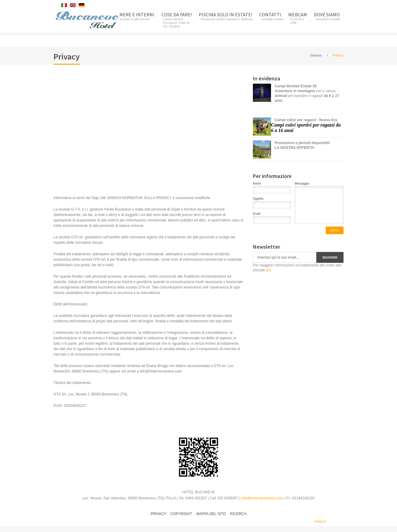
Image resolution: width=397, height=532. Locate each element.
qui (268, 270)
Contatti (270, 15)
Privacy (338, 55)
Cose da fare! (177, 15)
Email (257, 214)
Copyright (181, 514)
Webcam (298, 15)
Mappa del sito (211, 514)
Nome (257, 184)
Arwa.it (320, 521)
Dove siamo (327, 15)
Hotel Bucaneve (88, 18)
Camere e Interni (134, 15)
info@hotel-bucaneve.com (262, 498)
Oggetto (258, 199)
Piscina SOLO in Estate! (226, 15)
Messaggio (302, 184)
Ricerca (238, 514)
